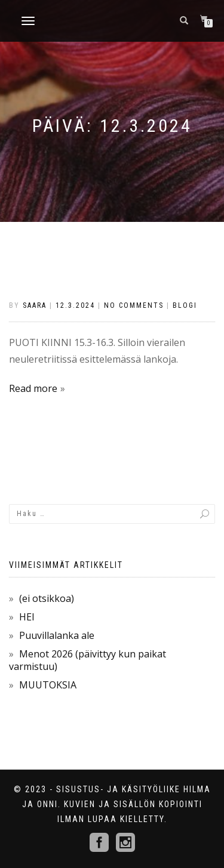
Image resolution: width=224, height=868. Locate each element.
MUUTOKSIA (48, 685)
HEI (27, 617)
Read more (33, 388)
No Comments (134, 305)
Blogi (185, 305)
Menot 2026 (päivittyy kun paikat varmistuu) (88, 660)
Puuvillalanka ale (57, 635)
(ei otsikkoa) (47, 598)
